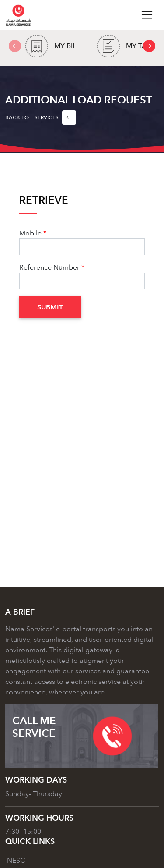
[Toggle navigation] (147, 15)
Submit (50, 307)
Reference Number (49, 267)
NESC (16, 861)
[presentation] (149, 46)
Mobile (30, 233)
